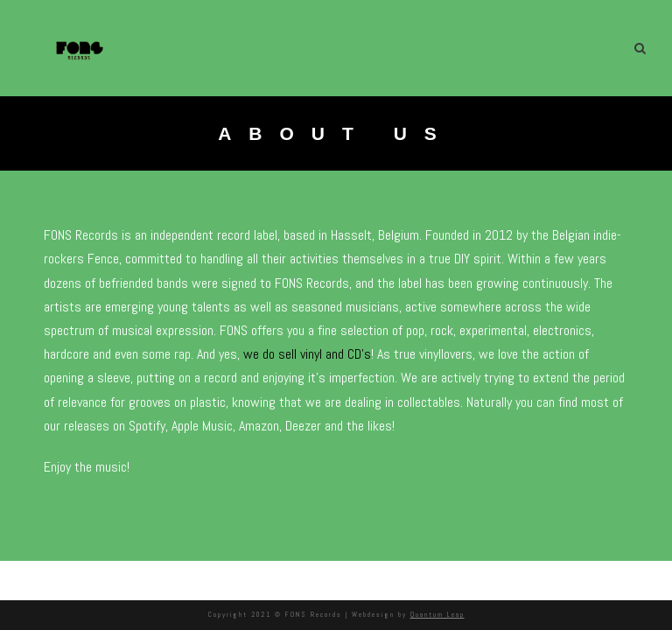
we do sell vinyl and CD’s (311, 354)
